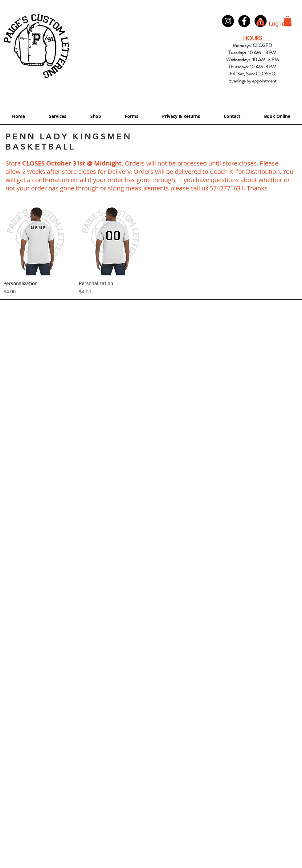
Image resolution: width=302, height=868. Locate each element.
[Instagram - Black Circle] (228, 21)
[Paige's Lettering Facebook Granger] (244, 21)
